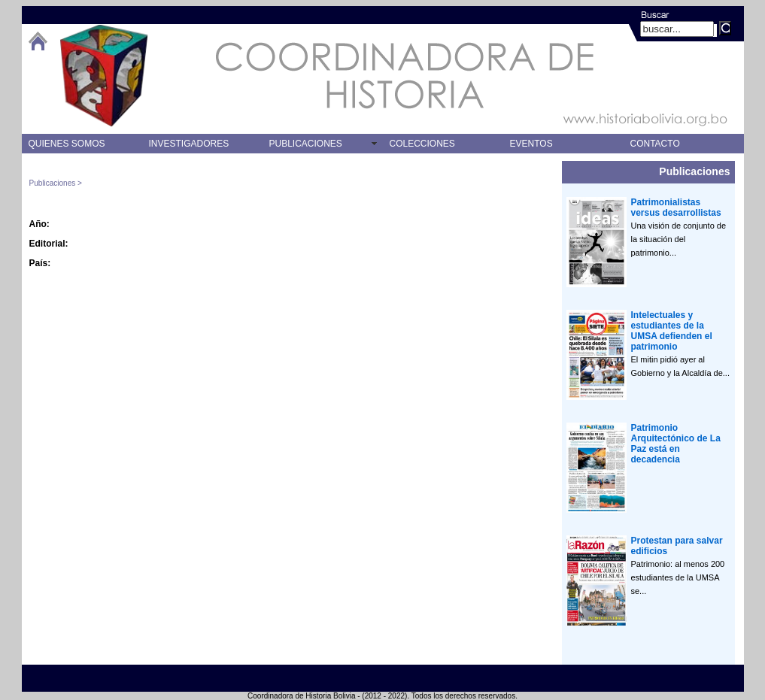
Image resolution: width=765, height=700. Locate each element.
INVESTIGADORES (189, 144)
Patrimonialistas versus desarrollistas (676, 208)
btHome (38, 41)
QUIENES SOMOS (67, 144)
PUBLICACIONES (306, 144)
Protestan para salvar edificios (677, 546)
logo (104, 76)
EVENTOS (531, 144)
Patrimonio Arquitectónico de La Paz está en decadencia (676, 444)
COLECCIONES (422, 144)
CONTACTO (655, 144)
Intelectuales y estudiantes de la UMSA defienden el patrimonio (672, 331)
